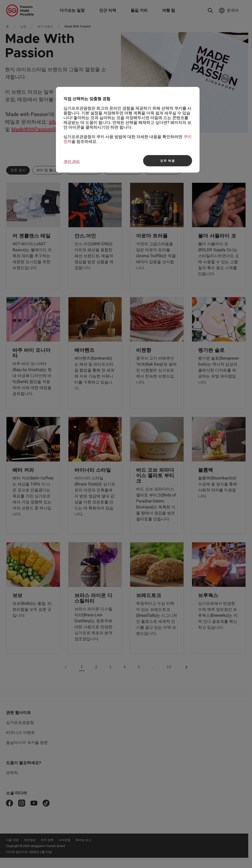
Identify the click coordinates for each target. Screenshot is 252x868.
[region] (128, 130)
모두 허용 (168, 161)
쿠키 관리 (72, 161)
